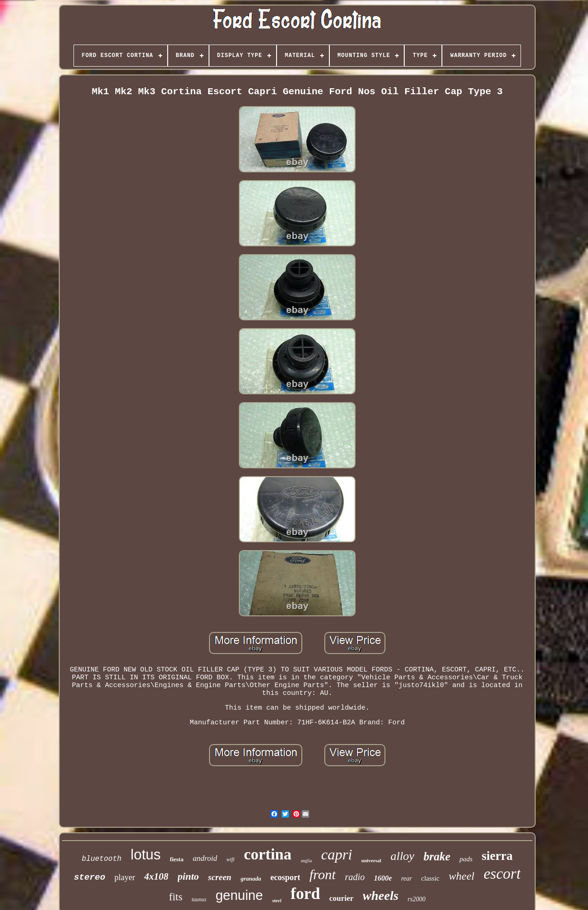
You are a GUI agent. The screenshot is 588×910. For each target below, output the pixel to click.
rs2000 (416, 899)
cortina (268, 854)
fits (176, 897)
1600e (383, 878)
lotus (145, 855)
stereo (90, 877)
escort (502, 874)
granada (251, 879)
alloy (402, 856)
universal (371, 860)
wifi (231, 859)
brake (437, 856)
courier (342, 898)
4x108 (156, 876)
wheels (381, 896)
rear (407, 879)
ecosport (285, 877)
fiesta (177, 859)
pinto (188, 876)
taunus (199, 899)
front (322, 874)
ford (305, 894)
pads (466, 859)
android (205, 858)
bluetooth (102, 859)
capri (337, 854)
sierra (497, 856)
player (125, 877)
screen (220, 877)
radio (355, 877)
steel (277, 900)
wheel (462, 876)
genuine (239, 895)
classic (430, 878)
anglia (306, 861)
